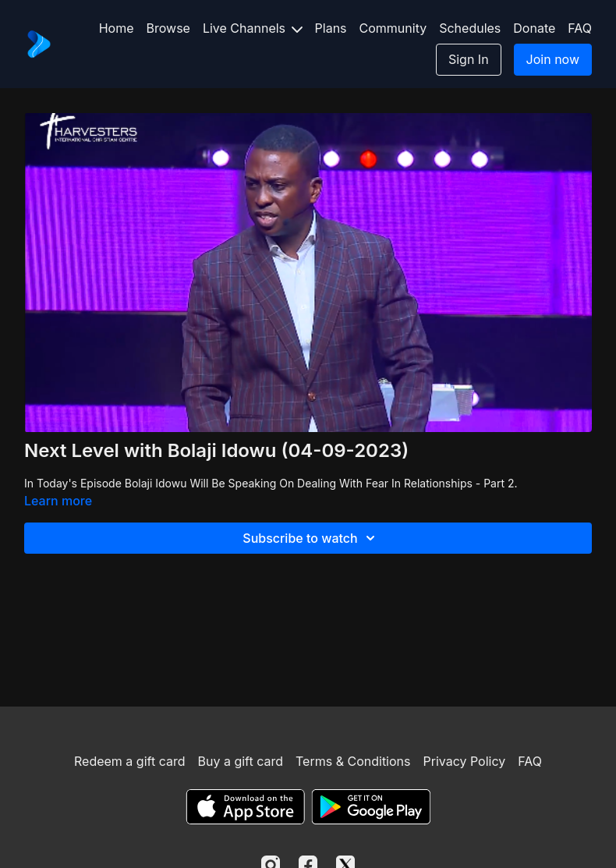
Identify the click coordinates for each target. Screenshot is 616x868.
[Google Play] (371, 807)
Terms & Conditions (353, 761)
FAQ (580, 28)
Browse (168, 28)
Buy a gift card (240, 761)
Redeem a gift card (129, 761)
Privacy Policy (464, 761)
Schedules (470, 28)
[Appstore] (245, 807)
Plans (331, 28)
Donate (534, 28)
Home (117, 28)
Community (393, 28)
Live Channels (253, 28)
